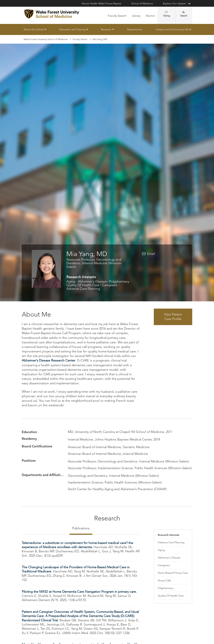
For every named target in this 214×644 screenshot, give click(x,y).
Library (136, 16)
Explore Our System (174, 3)
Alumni (150, 16)
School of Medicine (142, 3)
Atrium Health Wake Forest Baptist (101, 3)
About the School (34, 29)
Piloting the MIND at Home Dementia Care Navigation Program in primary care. (79, 592)
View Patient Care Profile (173, 317)
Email (151, 254)
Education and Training (72, 29)
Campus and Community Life (172, 29)
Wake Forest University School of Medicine (46, 39)
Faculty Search (117, 16)
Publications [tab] (81, 528)
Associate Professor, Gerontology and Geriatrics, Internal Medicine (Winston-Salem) (94, 263)
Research (106, 29)
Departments (134, 29)
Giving (167, 14)
